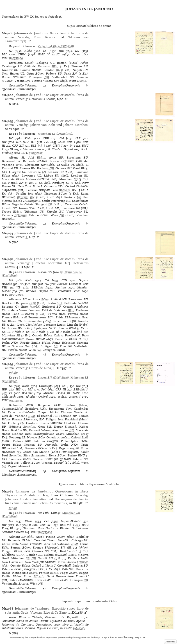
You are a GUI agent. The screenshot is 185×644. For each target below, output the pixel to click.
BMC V (44, 54)
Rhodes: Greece (68, 284)
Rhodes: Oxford (62, 149)
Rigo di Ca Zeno (55, 612)
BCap (45, 299)
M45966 (79, 628)
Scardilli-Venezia (13, 532)
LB (44, 172)
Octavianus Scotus (42, 99)
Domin (82, 81)
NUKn (20, 555)
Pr (71, 146)
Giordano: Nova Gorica (39, 528)
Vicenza (36, 612)
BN (32, 197)
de (31, 33)
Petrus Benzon (21, 503)
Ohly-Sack (9, 397)
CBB (46, 138)
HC (11, 138)
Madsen (61, 287)
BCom (33, 573)
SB (76, 179)
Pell (47, 142)
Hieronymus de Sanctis (72, 499)
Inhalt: (13, 373)
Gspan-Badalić (71, 521)
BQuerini (21, 215)
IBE (61, 51)
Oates (76, 54)
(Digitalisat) (56, 46)
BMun (54, 573)
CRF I (71, 142)
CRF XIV (46, 525)
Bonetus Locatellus (48, 263)
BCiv (33, 303)
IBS (18, 389)
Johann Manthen (75, 125)
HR (11, 51)
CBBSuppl (46, 386)
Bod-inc (27, 393)
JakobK (35, 307)
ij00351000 (16, 58)
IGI (4, 54)
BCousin (65, 190)
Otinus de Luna (40, 368)
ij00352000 (36, 153)
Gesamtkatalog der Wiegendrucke (26, 638)
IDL (19, 142)
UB (47, 77)
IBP (78, 51)
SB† (60, 303)
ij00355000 (45, 532)
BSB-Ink (37, 146)
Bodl (85, 437)
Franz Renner (44, 37)
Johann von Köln (43, 125)
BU (61, 212)
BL (58, 70)
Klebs (28, 51)
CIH (64, 280)
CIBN (22, 54)
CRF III (61, 389)
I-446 (47, 146)
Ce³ (45, 51)
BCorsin (22, 197)
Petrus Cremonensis (53, 503)
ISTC (5, 58)
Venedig (24, 37)
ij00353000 (16, 295)
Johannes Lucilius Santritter (26, 499)
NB (62, 215)
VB (18, 287)
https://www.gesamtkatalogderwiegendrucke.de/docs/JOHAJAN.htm (80, 638)
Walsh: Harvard (69, 397)
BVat (55, 66)
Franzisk (83, 562)
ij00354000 (16, 400)
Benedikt (29, 427)
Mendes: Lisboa (33, 149)
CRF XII (18, 146)
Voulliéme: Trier (69, 291)
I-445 (76, 525)
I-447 (49, 287)
